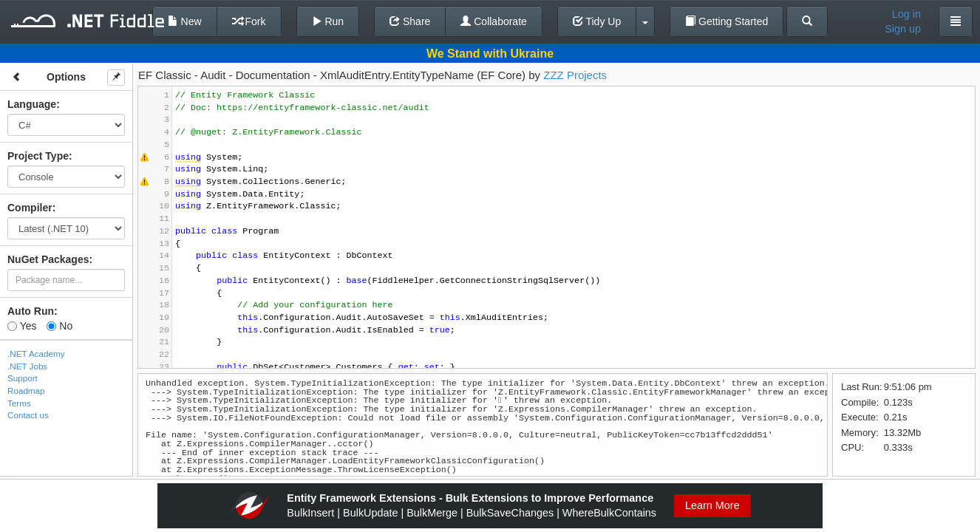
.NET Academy (36, 354)
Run (328, 21)
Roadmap (26, 391)
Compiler (30, 208)
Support (23, 378)
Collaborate (494, 21)
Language (32, 104)
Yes (22, 326)
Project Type (38, 156)
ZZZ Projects (575, 75)
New (185, 21)
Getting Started (727, 21)
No (59, 326)
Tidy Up (597, 21)
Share (410, 21)
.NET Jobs (27, 366)
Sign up (903, 29)
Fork (249, 21)
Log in (906, 14)
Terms (19, 403)
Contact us (28, 415)
